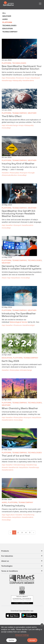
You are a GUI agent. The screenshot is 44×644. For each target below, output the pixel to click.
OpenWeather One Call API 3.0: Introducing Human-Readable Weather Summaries (19, 213)
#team (4, 278)
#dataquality (17, 80)
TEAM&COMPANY (10, 32)
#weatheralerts (28, 80)
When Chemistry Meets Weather (20, 408)
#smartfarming (29, 515)
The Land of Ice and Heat (16, 456)
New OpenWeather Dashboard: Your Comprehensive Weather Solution (22, 67)
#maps (27, 78)
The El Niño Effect (12, 116)
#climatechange (12, 125)
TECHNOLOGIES (9, 25)
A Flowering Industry (13, 506)
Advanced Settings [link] (22, 635)
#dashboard (35, 78)
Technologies (7, 566)
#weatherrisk (13, 467)
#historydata (10, 78)
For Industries (7, 556)
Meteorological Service (19, 322)
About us (5, 561)
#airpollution (16, 278)
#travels (5, 467)
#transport (24, 173)
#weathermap (32, 465)
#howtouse (20, 78)
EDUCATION (8, 28)
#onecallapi (6, 128)
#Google (31, 173)
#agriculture (10, 515)
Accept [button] (32, 640)
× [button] (42, 625)
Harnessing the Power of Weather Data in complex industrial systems (22, 267)
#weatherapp (7, 80)
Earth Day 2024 (10, 361)
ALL (4, 13)
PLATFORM (7, 22)
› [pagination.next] (33, 532)
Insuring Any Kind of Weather (18, 164)
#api (3, 78)
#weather (5, 173)
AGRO (5, 19)
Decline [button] (11, 640)
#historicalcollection (9, 175)
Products (5, 551)
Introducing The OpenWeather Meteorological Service (19, 315)
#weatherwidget (28, 325)
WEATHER (7, 16)
